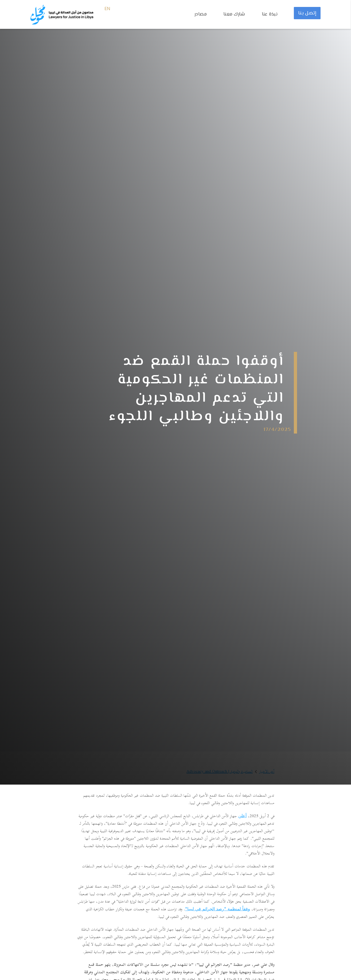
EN (108, 9)
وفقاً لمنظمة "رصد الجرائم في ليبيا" (218, 909)
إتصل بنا (307, 13)
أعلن (242, 816)
